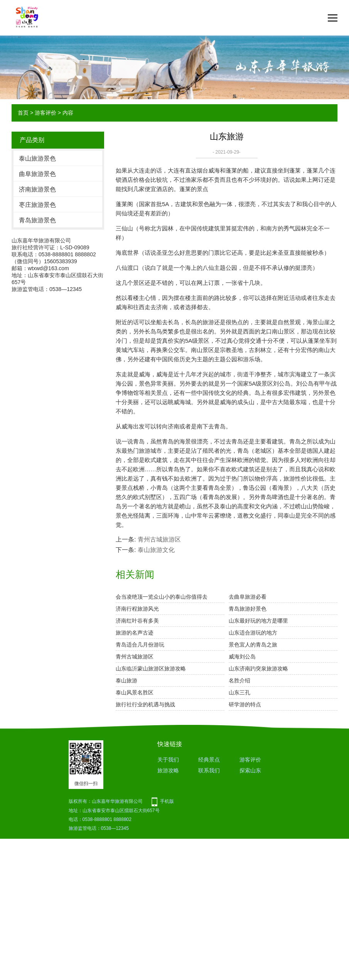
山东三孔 (239, 692)
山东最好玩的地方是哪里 (258, 621)
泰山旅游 (126, 680)
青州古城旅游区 (159, 539)
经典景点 (209, 760)
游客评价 (46, 113)
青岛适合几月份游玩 (140, 645)
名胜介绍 (239, 680)
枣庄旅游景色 (37, 205)
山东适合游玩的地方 (253, 633)
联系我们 (209, 770)
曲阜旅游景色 (37, 174)
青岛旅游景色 (37, 220)
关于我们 (168, 760)
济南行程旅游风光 (137, 609)
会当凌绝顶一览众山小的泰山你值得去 (162, 597)
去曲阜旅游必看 (248, 597)
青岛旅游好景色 (248, 609)
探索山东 (250, 770)
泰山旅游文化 (156, 550)
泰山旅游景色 (37, 158)
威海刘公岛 (242, 657)
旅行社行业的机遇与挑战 (145, 704)
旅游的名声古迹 (135, 633)
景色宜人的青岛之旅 (253, 645)
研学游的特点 (245, 704)
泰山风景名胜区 (135, 692)
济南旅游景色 (37, 189)
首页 (23, 113)
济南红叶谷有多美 (137, 621)
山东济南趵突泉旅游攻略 (258, 669)
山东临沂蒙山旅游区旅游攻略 (151, 669)
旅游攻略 (168, 770)
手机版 (167, 801)
